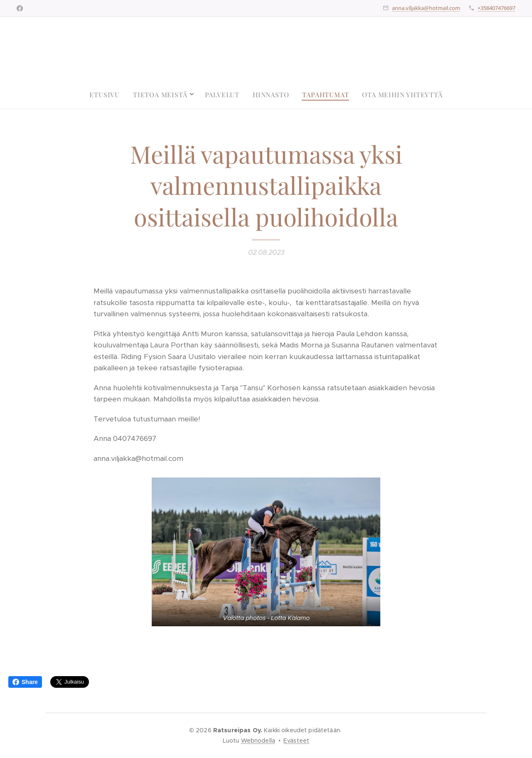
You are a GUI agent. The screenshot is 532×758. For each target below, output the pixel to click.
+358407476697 (496, 8)
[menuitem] (108, 95)
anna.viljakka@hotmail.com (426, 8)
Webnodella (258, 741)
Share (25, 682)
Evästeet (296, 741)
